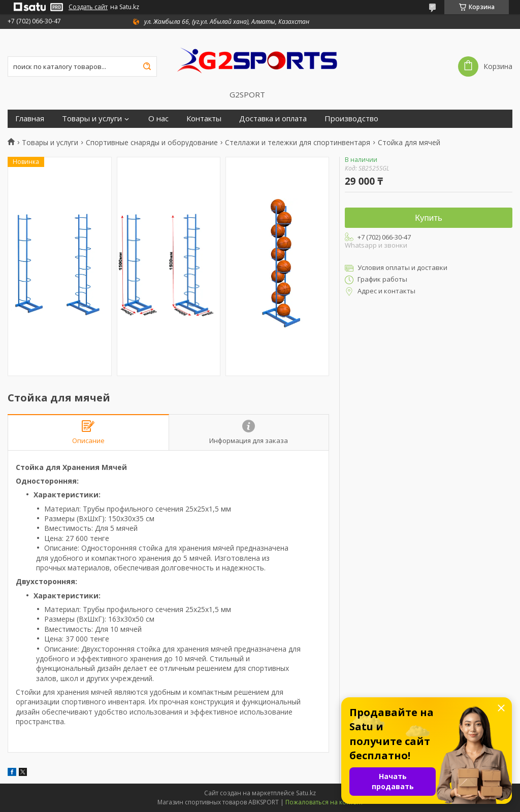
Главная (30, 119)
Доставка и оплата (273, 119)
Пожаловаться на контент (324, 802)
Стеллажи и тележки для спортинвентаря (298, 143)
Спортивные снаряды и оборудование (152, 143)
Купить (429, 218)
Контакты (204, 119)
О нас (158, 119)
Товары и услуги (92, 119)
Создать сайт (88, 7)
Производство (351, 119)
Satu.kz (306, 793)
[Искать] (147, 66)
